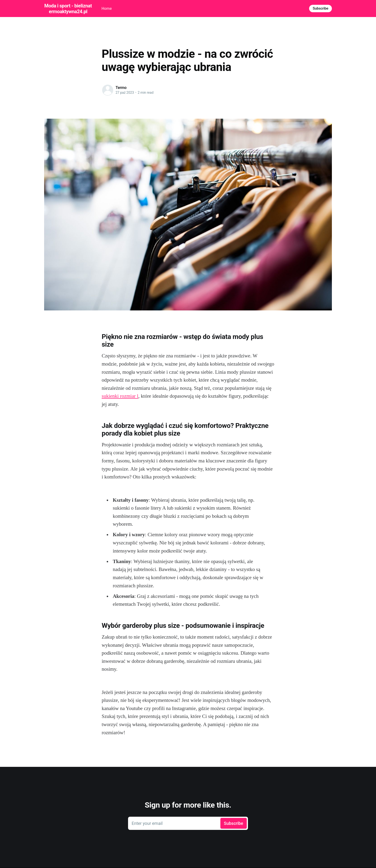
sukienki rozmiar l (120, 396)
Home (107, 9)
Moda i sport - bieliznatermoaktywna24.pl (68, 9)
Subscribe (320, 8)
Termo (121, 88)
